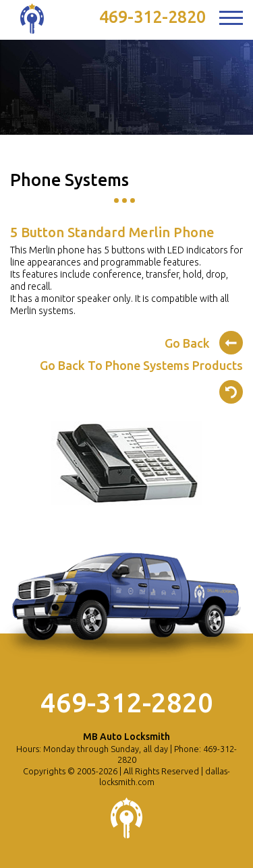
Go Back (204, 341)
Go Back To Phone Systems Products (141, 380)
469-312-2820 (152, 17)
